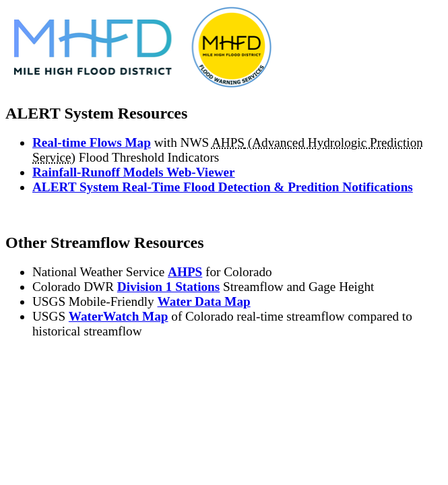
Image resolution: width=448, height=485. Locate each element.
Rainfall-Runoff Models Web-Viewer (134, 172)
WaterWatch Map (119, 316)
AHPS (185, 272)
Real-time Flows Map (92, 142)
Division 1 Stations (168, 287)
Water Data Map (204, 301)
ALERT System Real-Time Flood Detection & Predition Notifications (223, 187)
